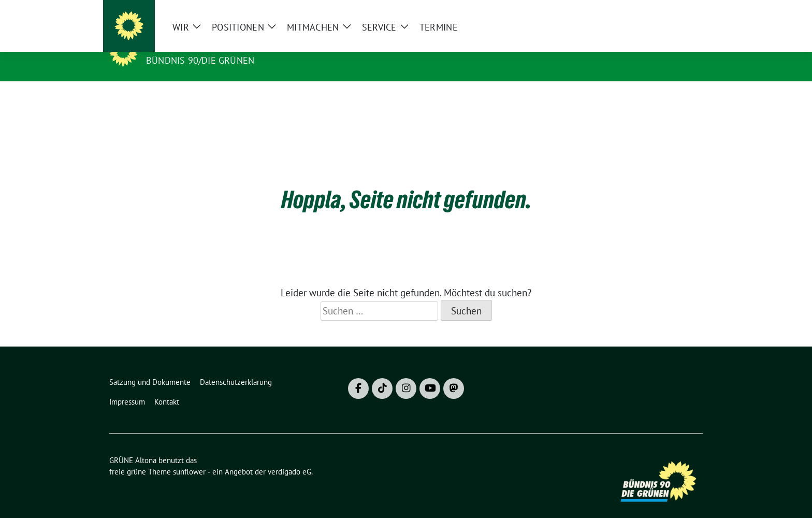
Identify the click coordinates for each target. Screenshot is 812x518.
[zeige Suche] (684, 12)
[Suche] (670, 12)
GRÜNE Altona (184, 46)
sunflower (189, 456)
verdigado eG (289, 456)
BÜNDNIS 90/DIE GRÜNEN (200, 60)
